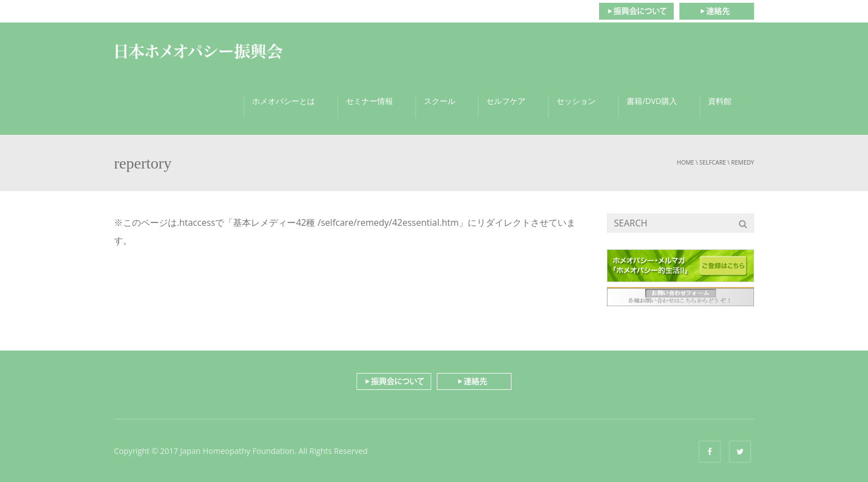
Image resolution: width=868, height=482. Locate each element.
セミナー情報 (369, 101)
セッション (576, 101)
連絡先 (717, 11)
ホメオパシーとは (284, 101)
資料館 (720, 101)
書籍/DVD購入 (652, 101)
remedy (743, 162)
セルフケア (506, 101)
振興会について (636, 11)
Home (685, 162)
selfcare (713, 162)
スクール (440, 101)
